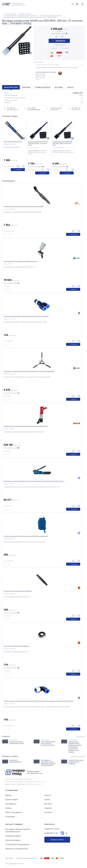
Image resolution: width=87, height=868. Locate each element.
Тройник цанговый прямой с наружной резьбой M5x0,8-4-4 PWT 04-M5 (26, 316)
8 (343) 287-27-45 (51, 833)
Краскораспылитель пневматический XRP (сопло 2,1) (21, 261)
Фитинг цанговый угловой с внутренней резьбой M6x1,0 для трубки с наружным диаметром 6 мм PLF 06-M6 (38, 701)
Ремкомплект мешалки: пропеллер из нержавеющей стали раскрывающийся (29, 371)
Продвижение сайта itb (15, 864)
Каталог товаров (14, 824)
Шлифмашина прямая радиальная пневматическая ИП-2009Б (24, 206)
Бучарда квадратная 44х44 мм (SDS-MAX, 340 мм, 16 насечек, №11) (62, 143)
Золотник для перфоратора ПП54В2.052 (16, 646)
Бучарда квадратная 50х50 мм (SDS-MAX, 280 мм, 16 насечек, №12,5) (38, 143)
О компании (12, 790)
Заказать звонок (57, 840)
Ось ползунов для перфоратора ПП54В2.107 (18, 591)
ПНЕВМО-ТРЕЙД (78, 93)
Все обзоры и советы (78, 757)
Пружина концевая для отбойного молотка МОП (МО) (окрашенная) (26, 536)
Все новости (81, 737)
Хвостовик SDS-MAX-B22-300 (13, 142)
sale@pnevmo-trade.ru (52, 829)
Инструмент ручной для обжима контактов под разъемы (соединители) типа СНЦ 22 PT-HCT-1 (34, 481)
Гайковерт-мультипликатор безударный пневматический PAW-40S (26, 426)
